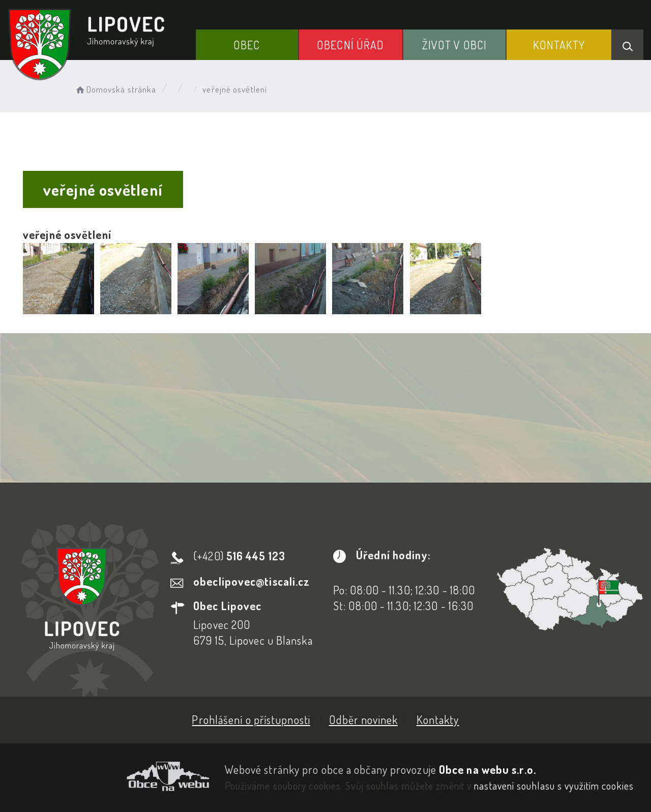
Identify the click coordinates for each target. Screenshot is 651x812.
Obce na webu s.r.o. (487, 769)
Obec (247, 45)
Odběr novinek (363, 719)
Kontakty (559, 45)
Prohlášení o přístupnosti (251, 719)
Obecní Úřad (350, 45)
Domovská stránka (115, 89)
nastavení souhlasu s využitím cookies (554, 786)
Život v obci (454, 45)
